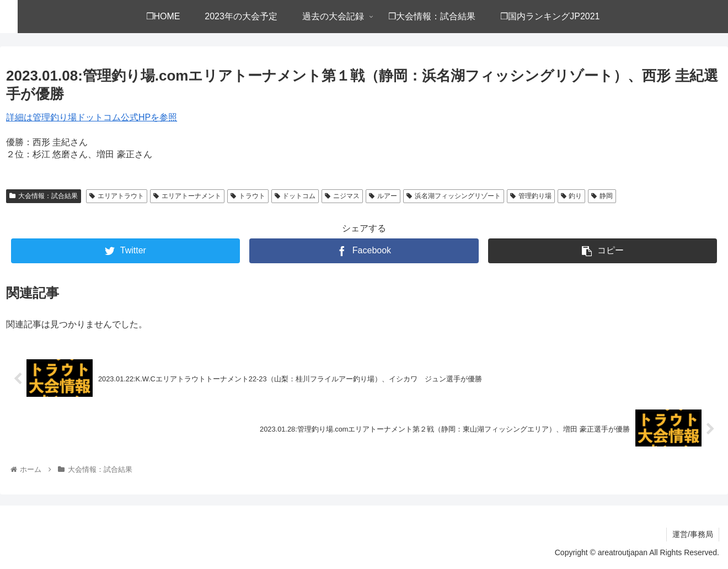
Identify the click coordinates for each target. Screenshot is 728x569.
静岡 (602, 196)
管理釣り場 (531, 196)
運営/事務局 (693, 534)
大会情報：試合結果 (44, 196)
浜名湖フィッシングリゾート (454, 196)
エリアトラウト (117, 196)
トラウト (248, 196)
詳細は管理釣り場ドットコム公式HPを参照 (92, 117)
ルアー (383, 196)
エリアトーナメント (187, 196)
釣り (572, 196)
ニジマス (342, 196)
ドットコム (295, 196)
